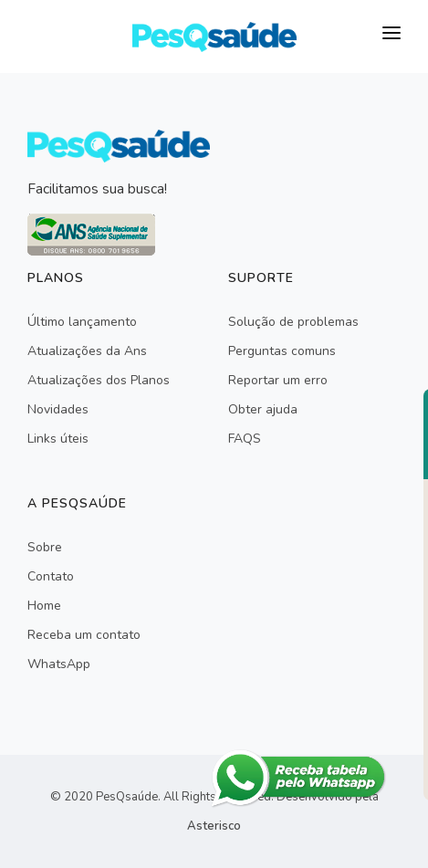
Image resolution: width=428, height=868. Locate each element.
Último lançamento (82, 322)
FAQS (245, 439)
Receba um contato (84, 635)
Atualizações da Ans (87, 351)
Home (44, 606)
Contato (51, 576)
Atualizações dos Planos (99, 380)
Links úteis (58, 439)
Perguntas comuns (282, 351)
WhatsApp (59, 664)
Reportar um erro (278, 380)
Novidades (58, 409)
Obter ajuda (263, 409)
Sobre (45, 547)
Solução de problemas (293, 322)
